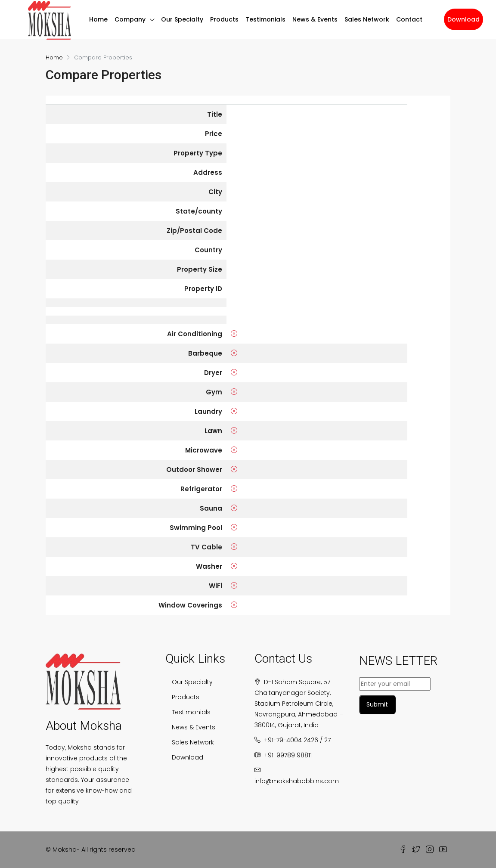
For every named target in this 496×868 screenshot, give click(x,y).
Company (130, 17)
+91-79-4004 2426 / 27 (297, 740)
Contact (409, 17)
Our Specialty (182, 17)
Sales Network (367, 17)
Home (98, 17)
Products (224, 17)
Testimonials (265, 17)
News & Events (315, 17)
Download (463, 19)
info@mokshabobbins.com (297, 781)
